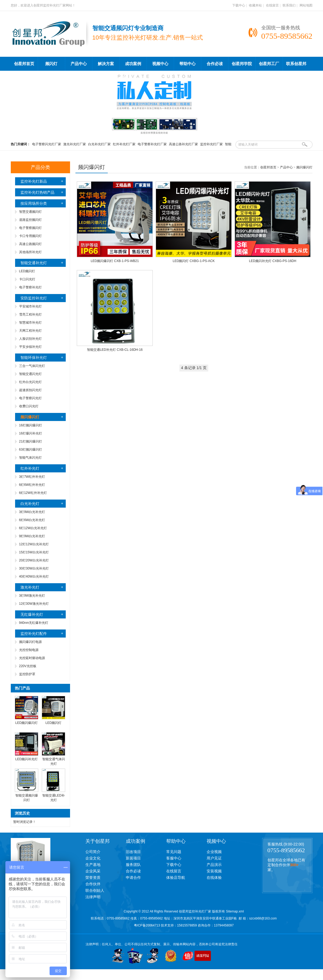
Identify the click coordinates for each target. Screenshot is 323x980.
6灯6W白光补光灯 (32, 520)
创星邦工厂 (269, 64)
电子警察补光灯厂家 (152, 144)
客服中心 (174, 858)
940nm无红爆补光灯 (34, 623)
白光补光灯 (30, 504)
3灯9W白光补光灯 (32, 512)
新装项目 (133, 858)
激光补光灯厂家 (75, 144)
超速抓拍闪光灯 (30, 390)
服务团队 (133, 865)
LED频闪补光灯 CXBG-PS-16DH (272, 261)
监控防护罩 (27, 674)
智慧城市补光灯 (30, 323)
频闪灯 (51, 64)
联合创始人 (95, 890)
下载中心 (239, 5)
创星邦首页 (24, 64)
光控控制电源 (29, 650)
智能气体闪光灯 (30, 458)
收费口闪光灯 (29, 406)
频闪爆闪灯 (304, 167)
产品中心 (79, 64)
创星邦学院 (242, 64)
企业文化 (93, 858)
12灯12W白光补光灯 (34, 544)
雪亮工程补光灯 (30, 314)
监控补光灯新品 (34, 181)
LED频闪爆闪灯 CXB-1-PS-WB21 (115, 261)
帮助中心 (187, 64)
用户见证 (214, 858)
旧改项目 (133, 852)
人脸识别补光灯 (30, 339)
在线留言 (272, 5)
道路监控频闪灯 (30, 220)
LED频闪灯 (27, 271)
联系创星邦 (296, 64)
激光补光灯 (30, 587)
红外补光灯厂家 (124, 144)
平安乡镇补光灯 (30, 347)
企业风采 (93, 871)
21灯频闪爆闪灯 (31, 441)
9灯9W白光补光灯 (32, 536)
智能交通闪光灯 (30, 374)
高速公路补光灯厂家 (183, 144)
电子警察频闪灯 (30, 228)
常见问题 (174, 852)
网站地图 (306, 5)
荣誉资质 (93, 878)
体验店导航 (176, 878)
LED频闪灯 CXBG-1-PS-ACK (194, 261)
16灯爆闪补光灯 (31, 433)
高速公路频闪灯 (30, 244)
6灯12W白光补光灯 (33, 528)
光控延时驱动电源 (32, 658)
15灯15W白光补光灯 (34, 552)
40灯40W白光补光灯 (34, 576)
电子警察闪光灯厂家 (47, 144)
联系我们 (289, 5)
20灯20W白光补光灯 (34, 560)
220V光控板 (28, 666)
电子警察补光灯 (30, 287)
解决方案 (106, 64)
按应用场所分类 (34, 203)
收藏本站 (255, 5)
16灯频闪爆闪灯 (31, 425)
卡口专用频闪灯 (30, 236)
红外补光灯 (30, 468)
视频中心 (160, 64)
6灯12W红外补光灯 (33, 493)
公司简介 (93, 852)
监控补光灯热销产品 (37, 192)
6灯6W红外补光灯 (32, 485)
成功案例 (133, 64)
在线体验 (214, 878)
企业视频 (214, 852)
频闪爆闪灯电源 (30, 642)
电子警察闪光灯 (30, 398)
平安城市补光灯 (30, 306)
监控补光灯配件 (34, 634)
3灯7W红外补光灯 (32, 477)
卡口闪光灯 (27, 279)
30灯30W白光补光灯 (34, 568)
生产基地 (93, 865)
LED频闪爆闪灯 (27, 723)
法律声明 (93, 897)
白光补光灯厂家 (99, 144)
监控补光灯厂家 (211, 144)
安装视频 (214, 871)
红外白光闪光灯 (30, 382)
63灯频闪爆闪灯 (31, 450)
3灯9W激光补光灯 (32, 596)
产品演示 (214, 865)
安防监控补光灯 (34, 298)
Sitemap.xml (235, 911)
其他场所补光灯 (30, 252)
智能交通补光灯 (34, 263)
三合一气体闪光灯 (32, 366)
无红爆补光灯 (32, 614)
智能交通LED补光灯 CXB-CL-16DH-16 (115, 350)
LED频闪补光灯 (27, 759)
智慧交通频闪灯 (30, 212)
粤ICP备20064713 (147, 925)
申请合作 (133, 878)
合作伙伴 (93, 884)
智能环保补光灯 (34, 358)
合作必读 (215, 64)
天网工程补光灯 (30, 331)
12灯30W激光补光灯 (34, 604)
